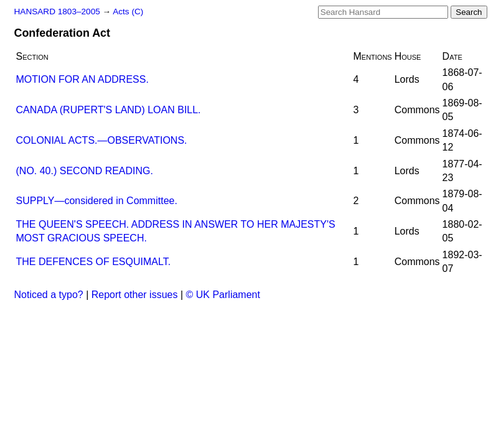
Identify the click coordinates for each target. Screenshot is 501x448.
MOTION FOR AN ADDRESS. (82, 79)
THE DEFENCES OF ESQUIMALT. (94, 262)
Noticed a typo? (49, 295)
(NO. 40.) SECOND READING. (85, 171)
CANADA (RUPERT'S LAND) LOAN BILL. (109, 110)
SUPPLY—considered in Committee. (97, 201)
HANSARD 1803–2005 (57, 12)
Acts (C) (128, 12)
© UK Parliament (223, 295)
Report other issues (135, 295)
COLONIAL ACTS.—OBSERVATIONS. (102, 140)
